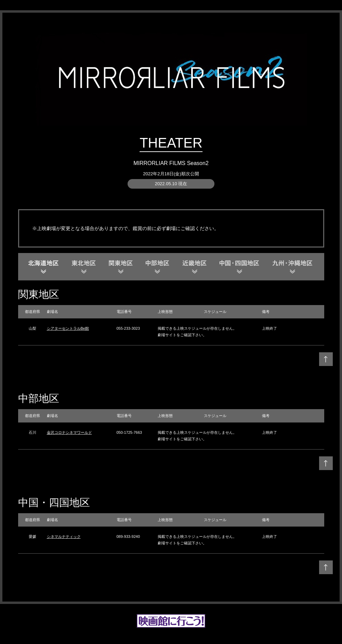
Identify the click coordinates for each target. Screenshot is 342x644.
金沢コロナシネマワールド (69, 432)
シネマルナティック (64, 536)
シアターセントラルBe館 (68, 328)
